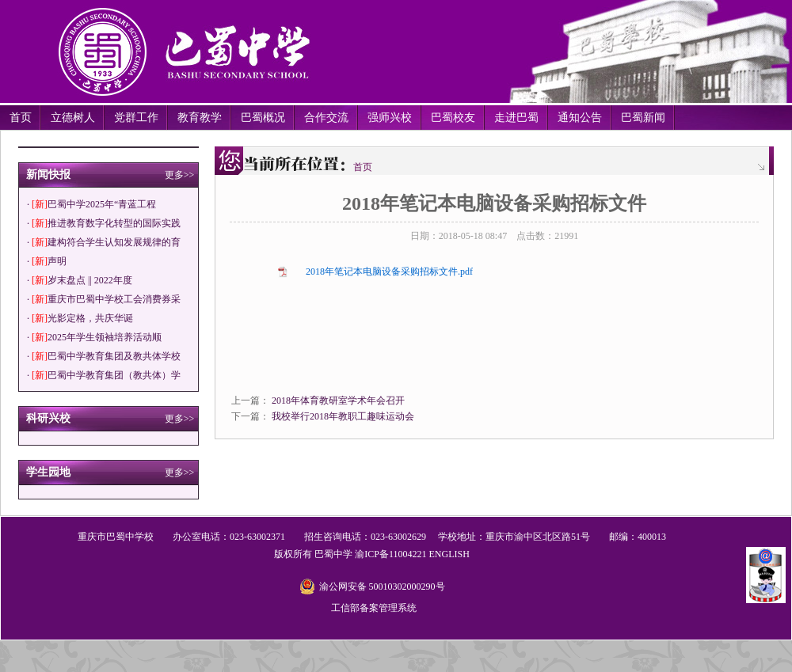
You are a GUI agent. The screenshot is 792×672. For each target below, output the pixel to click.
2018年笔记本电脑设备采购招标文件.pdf (389, 271)
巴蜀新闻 (643, 118)
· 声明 (47, 261)
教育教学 (200, 118)
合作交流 (326, 118)
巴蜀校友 (453, 118)
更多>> (180, 175)
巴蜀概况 (263, 118)
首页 (21, 118)
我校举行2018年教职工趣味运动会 (343, 416)
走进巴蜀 (516, 118)
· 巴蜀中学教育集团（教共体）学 (104, 375)
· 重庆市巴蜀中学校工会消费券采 (104, 299)
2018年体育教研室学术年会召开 (338, 401)
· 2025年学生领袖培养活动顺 (94, 337)
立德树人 (73, 118)
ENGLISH (449, 554)
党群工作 (136, 118)
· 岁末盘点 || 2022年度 (80, 280)
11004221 (408, 554)
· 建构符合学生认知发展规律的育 (104, 242)
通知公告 (580, 118)
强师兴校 (390, 118)
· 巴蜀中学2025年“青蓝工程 (91, 204)
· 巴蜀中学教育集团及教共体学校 (104, 356)
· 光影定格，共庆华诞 (80, 318)
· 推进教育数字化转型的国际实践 (104, 223)
